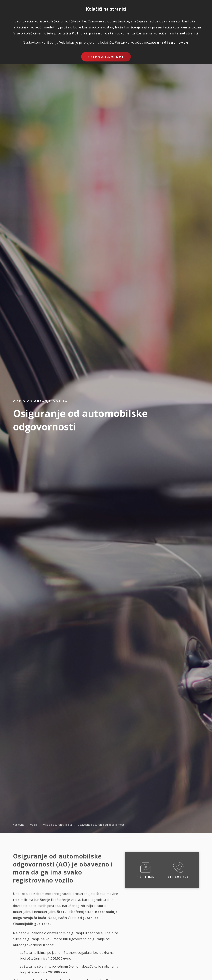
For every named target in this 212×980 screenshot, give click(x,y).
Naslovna (19, 825)
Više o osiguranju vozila (57, 825)
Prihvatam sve (106, 57)
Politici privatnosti (93, 33)
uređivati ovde (173, 42)
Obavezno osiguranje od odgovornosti (101, 825)
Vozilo (34, 825)
